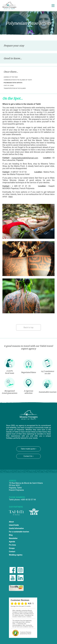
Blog (11, 535)
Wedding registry (16, 555)
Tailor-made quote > (28, 449)
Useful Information (16, 528)
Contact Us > (28, 456)
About (11, 522)
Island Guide (14, 525)
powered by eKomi (26, 633)
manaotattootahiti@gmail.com (25, 158)
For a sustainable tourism (19, 532)
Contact (12, 552)
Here (11, 197)
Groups (12, 548)
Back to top (28, 327)
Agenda (12, 542)
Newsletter (13, 538)
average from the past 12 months (21, 606)
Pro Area (12, 545)
